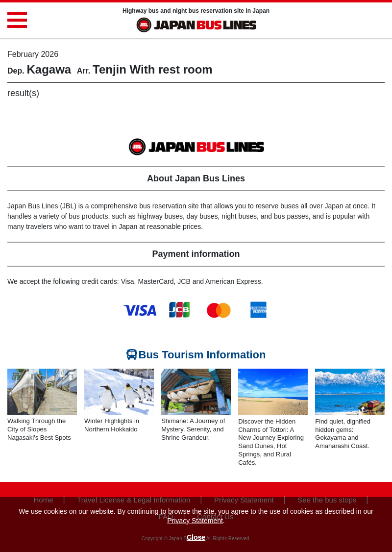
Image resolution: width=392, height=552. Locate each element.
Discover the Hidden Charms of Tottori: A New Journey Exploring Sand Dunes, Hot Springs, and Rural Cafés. (271, 442)
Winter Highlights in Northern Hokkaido (112, 425)
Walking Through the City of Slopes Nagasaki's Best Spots (39, 429)
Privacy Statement (195, 521)
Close (196, 537)
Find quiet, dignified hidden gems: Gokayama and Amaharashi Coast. (343, 434)
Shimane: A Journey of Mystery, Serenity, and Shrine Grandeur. (193, 429)
